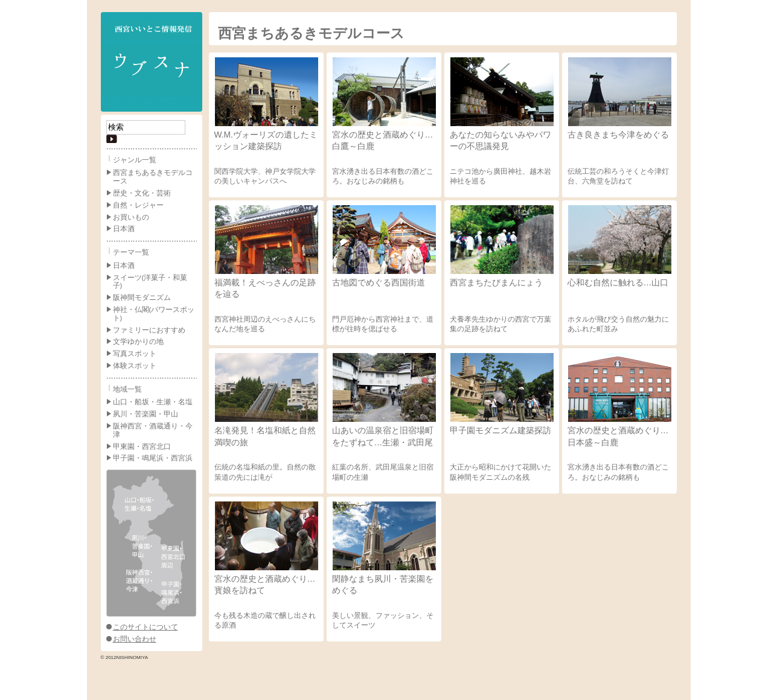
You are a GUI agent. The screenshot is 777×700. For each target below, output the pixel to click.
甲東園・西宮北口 (142, 447)
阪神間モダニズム (142, 297)
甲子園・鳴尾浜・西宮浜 (153, 458)
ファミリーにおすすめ (149, 330)
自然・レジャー (138, 205)
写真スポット (135, 354)
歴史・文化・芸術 (142, 193)
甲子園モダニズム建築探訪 (500, 430)
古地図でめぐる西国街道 (379, 282)
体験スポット (135, 366)
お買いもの (131, 217)
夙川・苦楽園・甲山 (145, 414)
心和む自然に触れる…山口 (618, 282)
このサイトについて (145, 627)
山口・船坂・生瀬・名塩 (153, 402)
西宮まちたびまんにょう (496, 282)
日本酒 (124, 229)
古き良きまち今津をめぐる (618, 135)
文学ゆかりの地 (138, 342)
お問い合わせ (135, 639)
